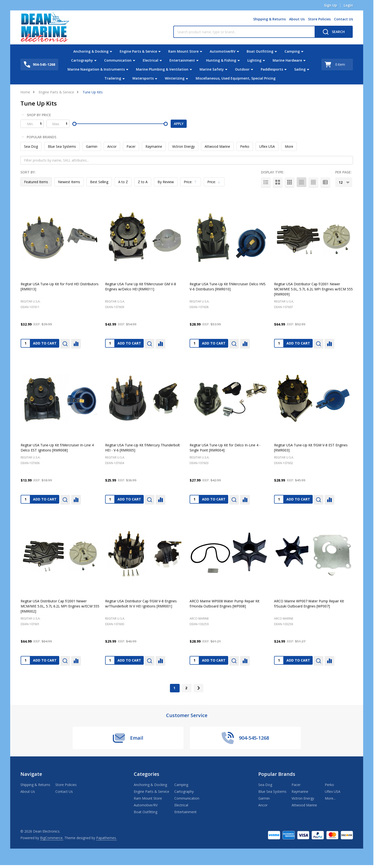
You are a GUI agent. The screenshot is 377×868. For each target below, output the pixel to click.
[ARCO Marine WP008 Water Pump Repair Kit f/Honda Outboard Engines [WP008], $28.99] (229, 555)
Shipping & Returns (269, 19)
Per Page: (343, 172)
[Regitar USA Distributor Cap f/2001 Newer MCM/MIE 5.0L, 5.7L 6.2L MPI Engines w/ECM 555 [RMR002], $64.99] (60, 555)
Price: (192, 183)
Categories (147, 774)
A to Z (123, 182)
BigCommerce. (52, 838)
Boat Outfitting (260, 51)
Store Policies (319, 19)
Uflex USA (267, 146)
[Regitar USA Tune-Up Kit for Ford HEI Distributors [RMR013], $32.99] (60, 238)
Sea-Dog (31, 146)
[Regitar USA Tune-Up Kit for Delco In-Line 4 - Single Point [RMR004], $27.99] (229, 399)
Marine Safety (212, 69)
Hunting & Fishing (221, 60)
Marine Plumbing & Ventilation (162, 69)
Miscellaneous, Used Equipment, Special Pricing (236, 78)
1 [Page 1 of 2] (174, 688)
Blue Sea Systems (62, 146)
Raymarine (154, 146)
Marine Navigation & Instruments (96, 69)
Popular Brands (39, 137)
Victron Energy (183, 146)
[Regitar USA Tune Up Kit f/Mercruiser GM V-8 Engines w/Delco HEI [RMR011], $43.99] (144, 238)
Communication (118, 60)
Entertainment (182, 60)
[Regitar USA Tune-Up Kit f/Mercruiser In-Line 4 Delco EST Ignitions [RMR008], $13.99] (60, 399)
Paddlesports (272, 69)
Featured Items (36, 182)
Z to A (143, 182)
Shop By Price (36, 115)
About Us (297, 19)
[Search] (334, 32)
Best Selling (99, 182)
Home (25, 92)
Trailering (113, 78)
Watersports (143, 78)
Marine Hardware (287, 60)
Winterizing (175, 78)
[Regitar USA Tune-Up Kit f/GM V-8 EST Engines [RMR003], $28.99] (313, 399)
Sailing (300, 69)
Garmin (92, 146)
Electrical (151, 60)
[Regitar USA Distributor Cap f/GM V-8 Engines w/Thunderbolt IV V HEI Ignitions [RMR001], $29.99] (144, 555)
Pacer (131, 146)
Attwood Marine (217, 146)
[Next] (199, 688)
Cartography (82, 60)
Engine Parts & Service (138, 51)
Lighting (254, 60)
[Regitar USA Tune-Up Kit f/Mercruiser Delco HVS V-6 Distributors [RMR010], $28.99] (229, 238)
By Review (166, 182)
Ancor (112, 146)
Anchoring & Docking (91, 51)
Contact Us (343, 19)
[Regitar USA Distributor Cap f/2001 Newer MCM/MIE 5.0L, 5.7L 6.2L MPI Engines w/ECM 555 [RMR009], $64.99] (313, 238)
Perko (245, 146)
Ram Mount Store (183, 51)
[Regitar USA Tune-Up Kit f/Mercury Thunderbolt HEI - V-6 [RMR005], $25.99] (144, 399)
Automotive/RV (223, 51)
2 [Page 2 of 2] (186, 688)
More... (330, 798)
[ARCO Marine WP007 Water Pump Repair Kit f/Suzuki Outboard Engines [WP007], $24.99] (313, 555)
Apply (179, 124)
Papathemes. (106, 838)
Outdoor (242, 69)
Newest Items (69, 182)
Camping (292, 51)
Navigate (31, 774)
